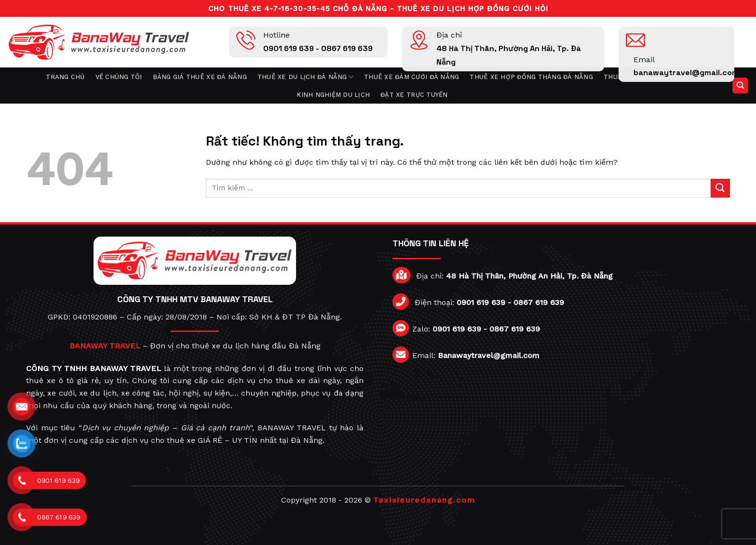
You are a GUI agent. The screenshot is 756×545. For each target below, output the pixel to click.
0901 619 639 (481, 302)
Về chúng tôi (119, 77)
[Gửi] (720, 188)
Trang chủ (65, 77)
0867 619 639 (539, 302)
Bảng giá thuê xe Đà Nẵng (200, 77)
